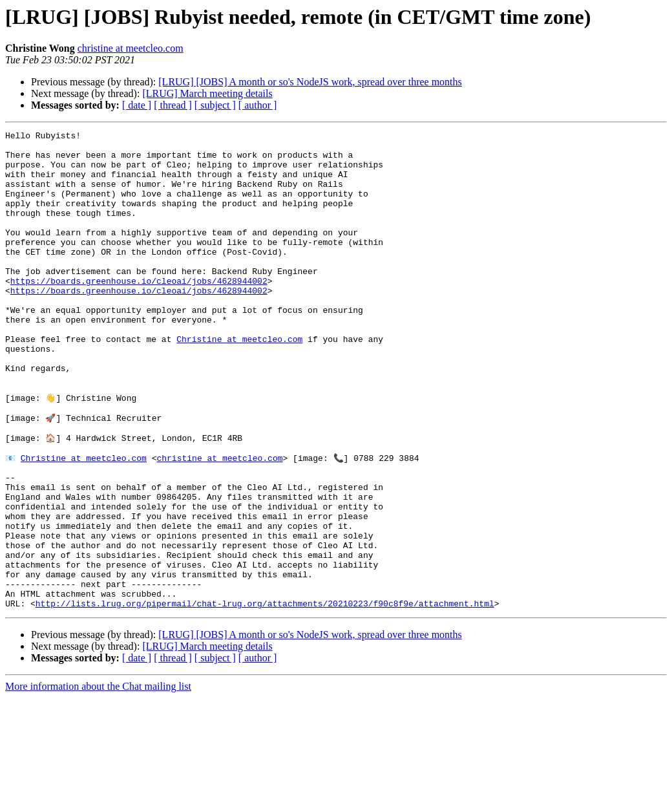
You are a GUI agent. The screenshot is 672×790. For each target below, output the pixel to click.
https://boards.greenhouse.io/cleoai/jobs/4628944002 (139, 312)
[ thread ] (173, 105)
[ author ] (258, 105)
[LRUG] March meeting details (207, 93)
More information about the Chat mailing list (98, 779)
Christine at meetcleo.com (239, 381)
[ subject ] (215, 105)
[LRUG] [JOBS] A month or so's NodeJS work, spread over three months (310, 82)
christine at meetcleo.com (131, 48)
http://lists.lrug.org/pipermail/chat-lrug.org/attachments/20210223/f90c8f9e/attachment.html (265, 696)
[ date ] (137, 105)
